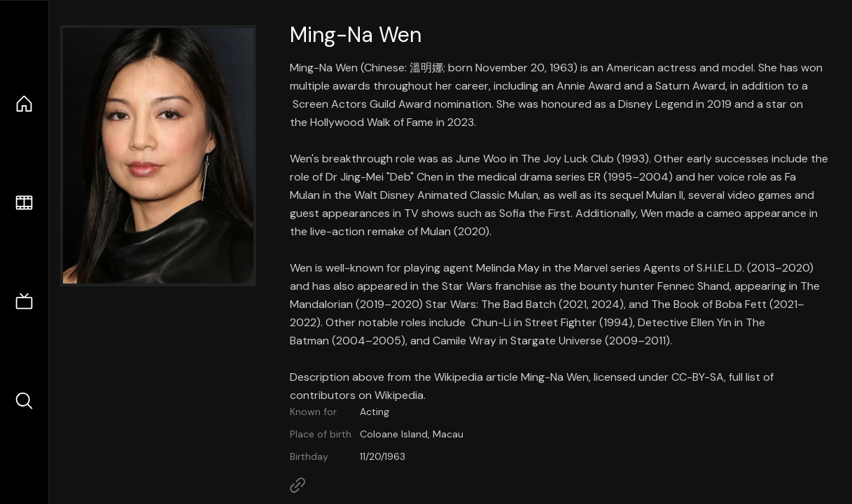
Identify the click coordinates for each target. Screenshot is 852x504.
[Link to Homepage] (298, 485)
